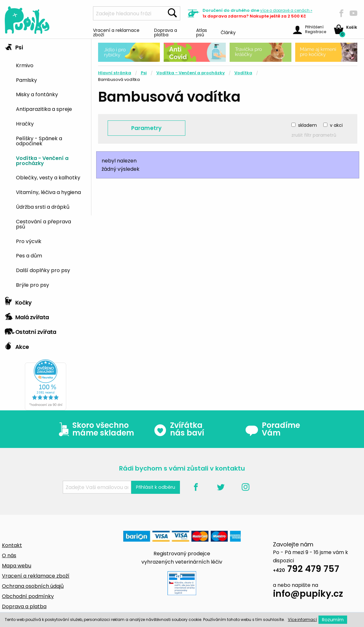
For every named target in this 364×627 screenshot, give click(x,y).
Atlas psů (202, 32)
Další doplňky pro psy (43, 270)
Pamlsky (26, 80)
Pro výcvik (29, 241)
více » (286, 10)
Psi (14, 46)
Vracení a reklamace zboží (116, 32)
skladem (307, 125)
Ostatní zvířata (31, 330)
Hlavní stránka (115, 73)
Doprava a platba (166, 32)
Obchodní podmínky (28, 596)
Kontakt (12, 545)
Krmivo (25, 65)
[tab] (46, 166)
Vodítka (243, 73)
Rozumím (333, 620)
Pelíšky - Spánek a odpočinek (39, 141)
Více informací (302, 620)
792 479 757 (306, 570)
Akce (17, 345)
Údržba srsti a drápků (43, 206)
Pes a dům (29, 255)
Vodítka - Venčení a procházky (42, 160)
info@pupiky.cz (308, 595)
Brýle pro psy (32, 285)
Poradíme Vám (273, 429)
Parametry (146, 128)
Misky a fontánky (37, 94)
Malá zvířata (27, 316)
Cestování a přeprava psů (43, 224)
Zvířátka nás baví (179, 429)
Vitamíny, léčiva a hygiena (48, 192)
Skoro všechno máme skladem (95, 429)
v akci (336, 125)
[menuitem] (51, 65)
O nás (9, 555)
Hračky (25, 123)
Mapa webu (17, 566)
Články (228, 32)
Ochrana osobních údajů (33, 586)
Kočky (18, 301)
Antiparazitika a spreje (44, 109)
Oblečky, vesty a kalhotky (48, 177)
